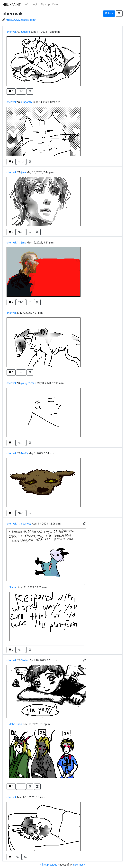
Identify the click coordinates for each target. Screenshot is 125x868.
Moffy (25, 453)
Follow (109, 13)
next (76, 865)
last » (82, 865)
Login (35, 4)
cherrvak (12, 32)
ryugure (26, 32)
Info (27, 4)
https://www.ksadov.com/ (21, 20)
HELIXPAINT (12, 5)
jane (24, 172)
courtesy (26, 524)
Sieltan (13, 587)
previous (52, 865)
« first (43, 865)
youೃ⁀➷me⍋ (29, 383)
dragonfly (27, 102)
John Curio (16, 724)
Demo (56, 4)
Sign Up (45, 4)
